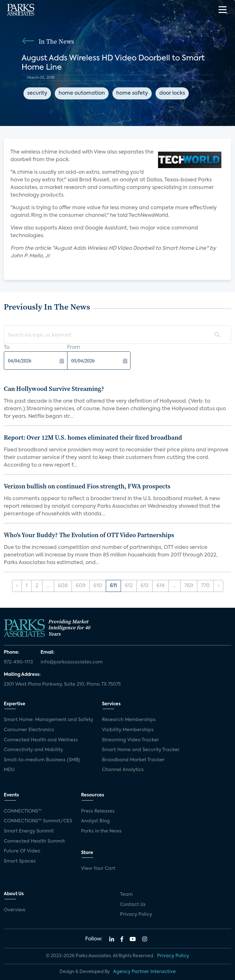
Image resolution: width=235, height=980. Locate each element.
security (37, 93)
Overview (15, 910)
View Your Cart (98, 869)
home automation (82, 93)
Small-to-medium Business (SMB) (42, 760)
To (7, 348)
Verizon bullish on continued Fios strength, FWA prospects (87, 486)
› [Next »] (218, 586)
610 (98, 586)
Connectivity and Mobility (33, 750)
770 (205, 586)
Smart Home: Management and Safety (48, 720)
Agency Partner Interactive (144, 972)
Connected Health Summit (34, 841)
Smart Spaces (20, 861)
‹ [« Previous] (17, 586)
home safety (132, 93)
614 (161, 586)
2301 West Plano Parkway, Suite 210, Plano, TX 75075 (62, 684)
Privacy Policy (136, 914)
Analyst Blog (95, 821)
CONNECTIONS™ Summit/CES (38, 821)
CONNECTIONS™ (23, 811)
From (74, 348)
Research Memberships (129, 720)
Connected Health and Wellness (41, 740)
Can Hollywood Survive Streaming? (54, 389)
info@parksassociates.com (72, 662)
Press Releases (98, 811)
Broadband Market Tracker (133, 760)
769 (189, 586)
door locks (172, 93)
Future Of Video (22, 851)
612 (129, 586)
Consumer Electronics (29, 730)
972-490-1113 (18, 662)
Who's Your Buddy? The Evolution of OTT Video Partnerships (89, 535)
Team (126, 895)
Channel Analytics (123, 770)
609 (81, 586)
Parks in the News (101, 831)
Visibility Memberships (128, 730)
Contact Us (133, 905)
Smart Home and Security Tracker (141, 750)
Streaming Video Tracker (130, 740)
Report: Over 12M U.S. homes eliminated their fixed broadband (93, 437)
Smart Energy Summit (29, 831)
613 (145, 586)
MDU (9, 770)
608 (63, 586)
